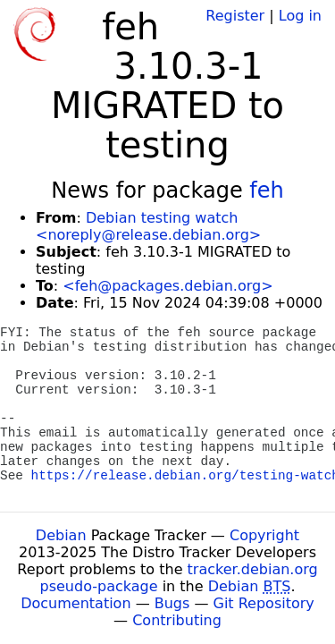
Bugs (172, 603)
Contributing (177, 620)
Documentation (75, 603)
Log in (300, 16)
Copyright (264, 535)
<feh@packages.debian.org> (167, 286)
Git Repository (264, 603)
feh (266, 191)
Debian (61, 535)
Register (235, 16)
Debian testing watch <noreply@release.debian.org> (148, 226)
